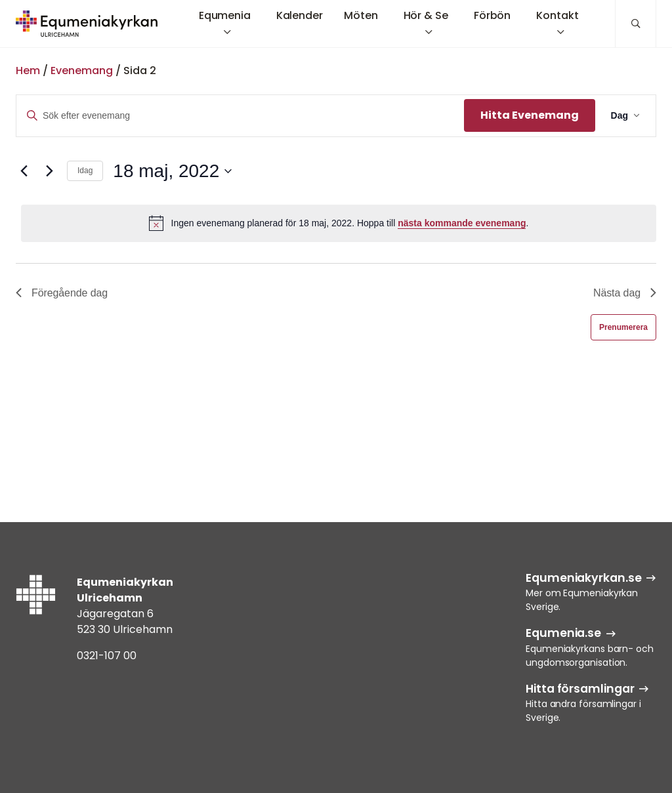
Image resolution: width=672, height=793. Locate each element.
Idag (85, 171)
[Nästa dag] (49, 171)
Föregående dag (62, 293)
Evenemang (82, 71)
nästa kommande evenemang (462, 223)
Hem (28, 71)
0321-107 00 (107, 656)
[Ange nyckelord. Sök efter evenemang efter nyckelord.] (240, 116)
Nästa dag (625, 293)
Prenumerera (623, 327)
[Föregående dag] (24, 171)
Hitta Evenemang (530, 115)
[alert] (339, 223)
